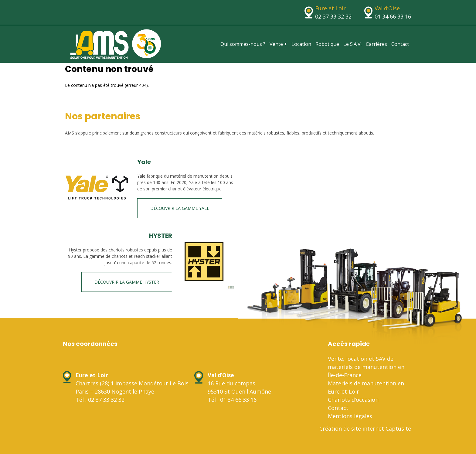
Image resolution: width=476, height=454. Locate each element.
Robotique (327, 44)
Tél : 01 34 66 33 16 (232, 400)
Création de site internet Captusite (365, 428)
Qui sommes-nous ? (243, 44)
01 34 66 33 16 (393, 16)
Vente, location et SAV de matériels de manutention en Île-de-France (366, 367)
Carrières (376, 44)
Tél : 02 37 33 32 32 (100, 400)
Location (301, 44)
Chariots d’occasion (353, 400)
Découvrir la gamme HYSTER (127, 282)
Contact (400, 44)
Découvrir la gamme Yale (180, 208)
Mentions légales (350, 416)
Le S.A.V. (352, 44)
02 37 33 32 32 (333, 16)
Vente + (278, 44)
